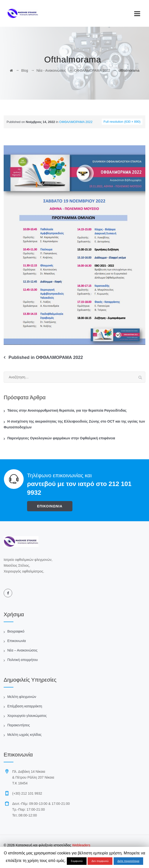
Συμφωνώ (77, 861)
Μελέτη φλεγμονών (22, 697)
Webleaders (81, 845)
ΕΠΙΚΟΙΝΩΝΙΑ (50, 506)
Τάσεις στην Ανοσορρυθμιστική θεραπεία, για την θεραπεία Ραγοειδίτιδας (67, 410)
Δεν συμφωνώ (100, 861)
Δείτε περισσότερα (129, 861)
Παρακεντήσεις (19, 725)
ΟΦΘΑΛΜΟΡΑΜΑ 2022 (76, 122)
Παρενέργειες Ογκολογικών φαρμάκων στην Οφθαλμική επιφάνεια (61, 438)
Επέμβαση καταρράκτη (25, 706)
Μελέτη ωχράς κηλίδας (24, 735)
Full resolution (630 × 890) (122, 122)
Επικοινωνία (17, 641)
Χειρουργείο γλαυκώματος (27, 716)
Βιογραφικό (16, 631)
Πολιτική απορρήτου (23, 660)
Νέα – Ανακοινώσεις (22, 650)
